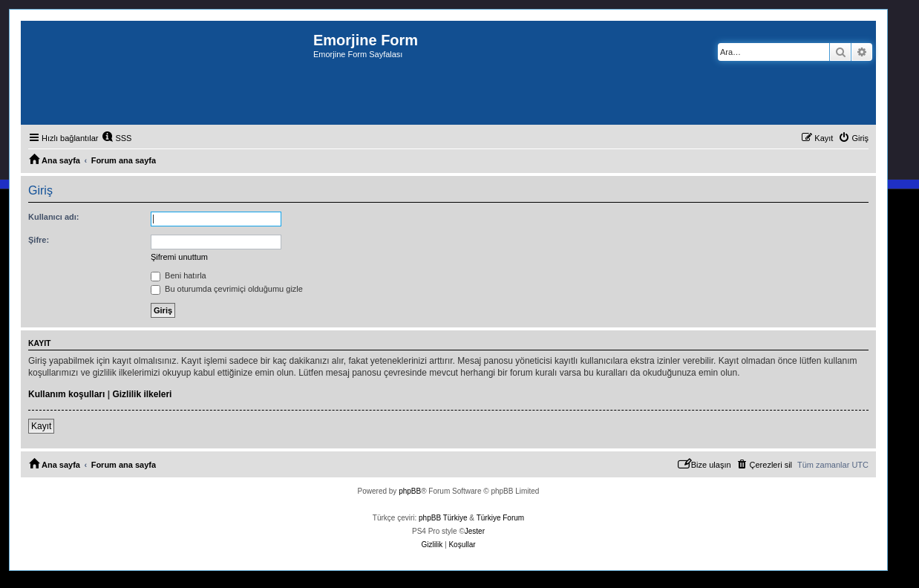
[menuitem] (117, 138)
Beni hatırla (179, 275)
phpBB (410, 491)
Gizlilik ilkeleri (142, 394)
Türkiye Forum (500, 518)
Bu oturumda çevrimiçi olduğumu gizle (227, 289)
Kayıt (41, 426)
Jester (475, 531)
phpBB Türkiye (443, 518)
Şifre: (39, 240)
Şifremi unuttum (179, 257)
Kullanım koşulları (66, 394)
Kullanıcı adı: (53, 217)
